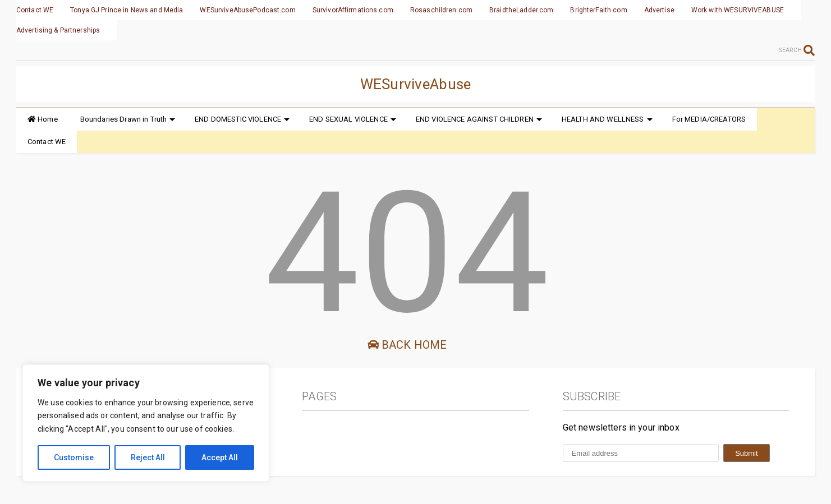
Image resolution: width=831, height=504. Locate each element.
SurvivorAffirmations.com (353, 10)
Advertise (659, 10)
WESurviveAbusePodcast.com (247, 10)
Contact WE (35, 10)
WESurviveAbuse (416, 84)
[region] (146, 423)
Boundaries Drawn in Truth (128, 119)
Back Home (407, 345)
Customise (74, 457)
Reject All (148, 457)
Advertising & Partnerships (58, 30)
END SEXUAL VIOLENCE (353, 119)
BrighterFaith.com (598, 10)
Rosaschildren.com (441, 10)
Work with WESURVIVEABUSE (738, 10)
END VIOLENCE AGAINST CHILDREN (479, 119)
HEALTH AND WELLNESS (607, 119)
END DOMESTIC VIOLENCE (242, 119)
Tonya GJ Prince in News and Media (127, 10)
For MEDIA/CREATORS (709, 119)
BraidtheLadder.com (521, 10)
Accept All (220, 457)
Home (43, 119)
